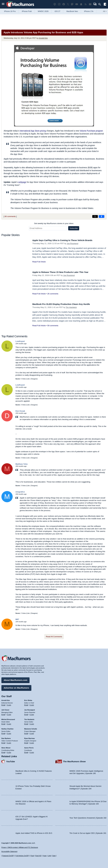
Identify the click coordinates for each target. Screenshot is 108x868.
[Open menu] (3, 4)
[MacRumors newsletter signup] (90, 4)
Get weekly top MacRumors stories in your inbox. (54, 223)
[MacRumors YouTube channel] (77, 4)
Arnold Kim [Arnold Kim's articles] (6, 699)
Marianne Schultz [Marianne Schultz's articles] (31, 728)
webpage (22, 182)
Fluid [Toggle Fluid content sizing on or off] (32, 856)
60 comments (10, 216)
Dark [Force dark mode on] (54, 856)
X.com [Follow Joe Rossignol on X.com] (32, 713)
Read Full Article (39, 262)
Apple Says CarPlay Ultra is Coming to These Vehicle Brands (67, 240)
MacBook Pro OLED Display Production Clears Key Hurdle (65, 304)
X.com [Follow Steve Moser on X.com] (9, 751)
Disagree (34, 379)
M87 (17, 619)
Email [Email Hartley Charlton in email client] (3, 732)
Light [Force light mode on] (49, 856)
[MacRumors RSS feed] (86, 4)
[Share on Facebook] (102, 216)
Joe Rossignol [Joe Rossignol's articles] (30, 709)
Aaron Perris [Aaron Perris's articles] (29, 747)
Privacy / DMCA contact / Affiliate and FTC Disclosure (20, 847)
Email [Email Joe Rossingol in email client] (26, 713)
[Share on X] (95, 216)
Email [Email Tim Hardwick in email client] (26, 723)
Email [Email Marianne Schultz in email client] (26, 732)
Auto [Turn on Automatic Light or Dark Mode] (45, 856)
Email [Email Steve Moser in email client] (3, 751)
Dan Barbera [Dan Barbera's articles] (6, 737)
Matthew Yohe (22, 464)
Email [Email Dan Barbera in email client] (3, 742)
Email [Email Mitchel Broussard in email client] (3, 723)
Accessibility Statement (9, 851)
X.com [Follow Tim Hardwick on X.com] (32, 723)
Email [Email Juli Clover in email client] (3, 713)
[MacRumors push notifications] (81, 4)
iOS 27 (58, 11)
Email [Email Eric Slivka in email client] (26, 704)
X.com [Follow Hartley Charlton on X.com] (9, 732)
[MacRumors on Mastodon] (72, 4)
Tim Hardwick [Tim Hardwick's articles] (29, 718)
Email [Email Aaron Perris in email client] (26, 751)
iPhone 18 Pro (10, 11)
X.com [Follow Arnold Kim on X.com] (9, 704)
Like (28, 379)
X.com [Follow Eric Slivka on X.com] (32, 704)
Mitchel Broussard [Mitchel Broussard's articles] (8, 718)
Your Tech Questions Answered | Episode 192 (88, 817)
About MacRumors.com (15, 679)
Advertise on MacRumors (16, 687)
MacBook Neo (72, 11)
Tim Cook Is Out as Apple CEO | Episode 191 (88, 832)
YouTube (11, 760)
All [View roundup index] (105, 11)
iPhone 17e (89, 11)
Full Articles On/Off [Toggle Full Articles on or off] (22, 856)
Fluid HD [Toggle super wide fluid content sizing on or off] (38, 856)
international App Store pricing (33, 131)
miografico (20, 492)
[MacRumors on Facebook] (64, 4)
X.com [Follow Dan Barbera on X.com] (9, 742)
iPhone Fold (27, 11)
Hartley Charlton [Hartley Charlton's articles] (7, 728)
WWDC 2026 (43, 11)
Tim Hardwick (71, 307)
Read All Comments (54, 637)
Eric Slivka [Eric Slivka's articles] (28, 699)
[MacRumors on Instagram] (59, 4)
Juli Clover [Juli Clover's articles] (5, 709)
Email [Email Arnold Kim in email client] (3, 704)
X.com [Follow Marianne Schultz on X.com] (32, 732)
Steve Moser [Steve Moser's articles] (6, 747)
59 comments (53, 326)
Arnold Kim (43, 38)
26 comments (53, 294)
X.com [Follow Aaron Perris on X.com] (32, 751)
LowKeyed (20, 341)
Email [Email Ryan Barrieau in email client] (26, 742)
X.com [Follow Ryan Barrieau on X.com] (32, 742)
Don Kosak (20, 411)
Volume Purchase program (91, 131)
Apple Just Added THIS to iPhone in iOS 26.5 (34, 832)
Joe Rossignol (73, 243)
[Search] (101, 4)
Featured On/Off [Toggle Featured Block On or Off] (8, 856)
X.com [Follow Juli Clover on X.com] (9, 713)
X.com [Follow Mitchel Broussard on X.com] (9, 723)
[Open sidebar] (105, 5)
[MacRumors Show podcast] (55, 4)
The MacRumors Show (74, 760)
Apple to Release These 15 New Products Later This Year (65, 272)
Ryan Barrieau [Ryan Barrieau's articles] (30, 737)
